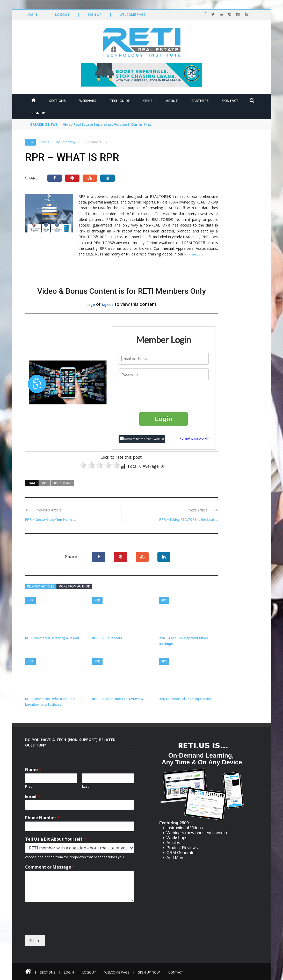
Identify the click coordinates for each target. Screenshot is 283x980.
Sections (57, 101)
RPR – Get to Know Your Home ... (51, 520)
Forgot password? (194, 438)
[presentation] (164, 396)
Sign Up (95, 14)
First (28, 786)
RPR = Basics (63, 483)
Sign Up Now (149, 972)
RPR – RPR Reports (107, 638)
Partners (200, 101)
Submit (35, 941)
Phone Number (42, 818)
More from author (74, 586)
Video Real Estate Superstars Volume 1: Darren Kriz (107, 124)
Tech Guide (120, 101)
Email (32, 797)
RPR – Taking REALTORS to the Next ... (189, 520)
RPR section (194, 254)
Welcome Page (133, 14)
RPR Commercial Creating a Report (52, 638)
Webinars (88, 101)
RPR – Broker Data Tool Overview (118, 699)
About (172, 101)
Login (32, 14)
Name (33, 770)
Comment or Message (50, 867)
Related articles (41, 586)
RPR (30, 142)
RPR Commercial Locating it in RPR (186, 699)
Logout (62, 14)
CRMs (148, 101)
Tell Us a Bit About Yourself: (56, 839)
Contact (230, 101)
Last (85, 786)
